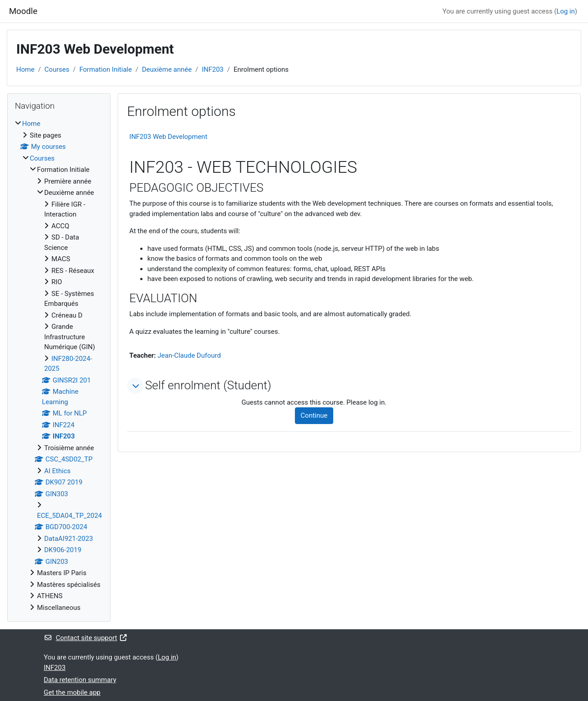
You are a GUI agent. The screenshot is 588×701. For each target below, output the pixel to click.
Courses (57, 69)
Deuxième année (167, 69)
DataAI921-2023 (69, 539)
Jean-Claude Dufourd (189, 355)
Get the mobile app (72, 692)
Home (25, 69)
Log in (566, 11)
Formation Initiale (106, 69)
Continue (314, 415)
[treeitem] (59, 366)
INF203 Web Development (168, 137)
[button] (135, 386)
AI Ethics (57, 471)
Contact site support (85, 638)
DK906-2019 (63, 550)
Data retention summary (80, 680)
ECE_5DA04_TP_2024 (69, 516)
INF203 (212, 69)
